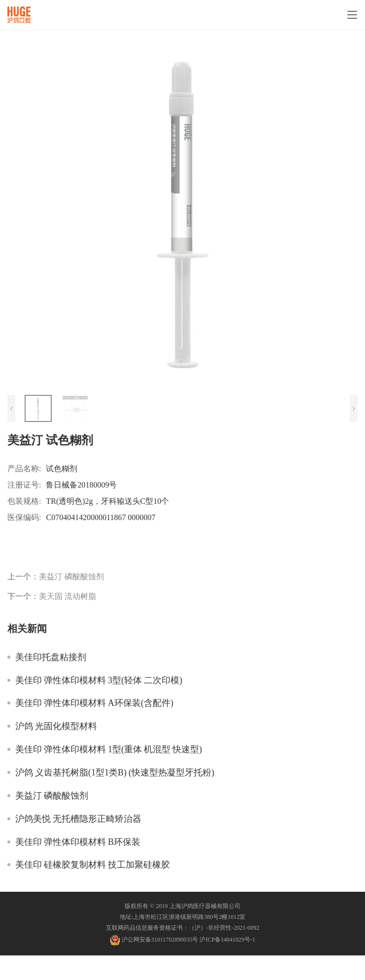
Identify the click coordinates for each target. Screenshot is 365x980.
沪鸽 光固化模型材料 (56, 726)
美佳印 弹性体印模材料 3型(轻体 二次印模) (99, 680)
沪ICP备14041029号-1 (227, 939)
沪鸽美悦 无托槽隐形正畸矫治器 (78, 819)
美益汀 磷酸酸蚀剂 (71, 576)
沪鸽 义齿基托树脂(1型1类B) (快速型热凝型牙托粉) (115, 772)
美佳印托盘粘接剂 (51, 657)
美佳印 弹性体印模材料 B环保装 (78, 842)
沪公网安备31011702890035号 (160, 939)
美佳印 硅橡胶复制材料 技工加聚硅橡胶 (93, 865)
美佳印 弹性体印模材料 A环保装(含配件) (94, 703)
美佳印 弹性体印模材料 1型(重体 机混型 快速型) (109, 749)
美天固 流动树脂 (67, 596)
